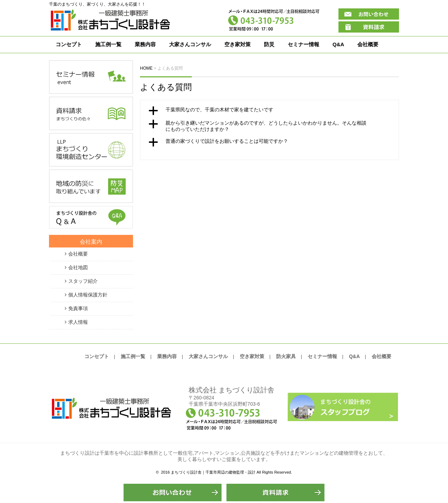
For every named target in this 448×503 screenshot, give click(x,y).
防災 (269, 44)
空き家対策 (237, 44)
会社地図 (78, 267)
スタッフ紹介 (83, 281)
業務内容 (145, 44)
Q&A (338, 44)
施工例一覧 (108, 44)
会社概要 (368, 44)
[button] (269, 111)
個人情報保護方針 (88, 295)
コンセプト (69, 44)
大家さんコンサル (190, 44)
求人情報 (78, 322)
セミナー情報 (303, 44)
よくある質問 (166, 87)
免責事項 (78, 308)
